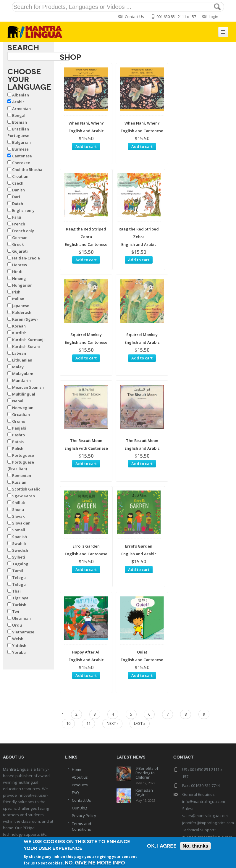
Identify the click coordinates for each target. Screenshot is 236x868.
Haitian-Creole (26, 258)
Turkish (19, 605)
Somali (19, 530)
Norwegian (23, 408)
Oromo (19, 421)
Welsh (18, 639)
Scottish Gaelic (26, 489)
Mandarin (21, 380)
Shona (18, 509)
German (20, 238)
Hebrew (20, 265)
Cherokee (21, 163)
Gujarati (20, 251)
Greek (18, 244)
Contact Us (134, 17)
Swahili (19, 543)
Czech (18, 183)
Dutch (18, 204)
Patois (18, 442)
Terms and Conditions (81, 758)
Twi (16, 612)
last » (140, 512)
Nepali (18, 401)
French (19, 224)
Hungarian (22, 285)
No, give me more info (95, 863)
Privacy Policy (84, 748)
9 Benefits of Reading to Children (147, 705)
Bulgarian (21, 142)
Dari (16, 197)
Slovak (18, 516)
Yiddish (19, 646)
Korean (19, 326)
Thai (16, 591)
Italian (18, 299)
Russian (19, 482)
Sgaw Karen (24, 496)
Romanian (22, 475)
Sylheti (19, 557)
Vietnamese (23, 632)
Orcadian (21, 414)
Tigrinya (20, 598)
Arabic (18, 102)
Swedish (20, 550)
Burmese (20, 149)
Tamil (18, 571)
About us (80, 709)
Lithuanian (22, 360)
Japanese (21, 306)
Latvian (19, 353)
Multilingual (24, 394)
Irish (16, 292)
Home (77, 701)
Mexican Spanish (28, 387)
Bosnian (20, 122)
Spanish (20, 537)
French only (23, 231)
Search (23, 48)
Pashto (18, 435)
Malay (18, 367)
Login (214, 17)
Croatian (20, 176)
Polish (18, 448)
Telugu (19, 584)
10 (68, 512)
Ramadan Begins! (144, 724)
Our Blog (80, 740)
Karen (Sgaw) (25, 319)
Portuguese (23, 455)
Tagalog (20, 564)
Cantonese (22, 156)
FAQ (75, 724)
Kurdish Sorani (26, 346)
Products (80, 717)
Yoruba (19, 652)
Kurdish (19, 333)
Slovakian (21, 523)
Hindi (17, 272)
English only (23, 210)
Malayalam (23, 374)
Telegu (19, 577)
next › (112, 512)
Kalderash (22, 312)
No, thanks (195, 846)
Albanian (21, 95)
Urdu (17, 625)
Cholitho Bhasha (27, 170)
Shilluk (18, 503)
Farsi (17, 217)
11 (88, 512)
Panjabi (19, 428)
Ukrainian (21, 618)
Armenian (21, 109)
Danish (18, 190)
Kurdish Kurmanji (28, 340)
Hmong (19, 278)
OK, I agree (162, 846)
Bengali (19, 115)
